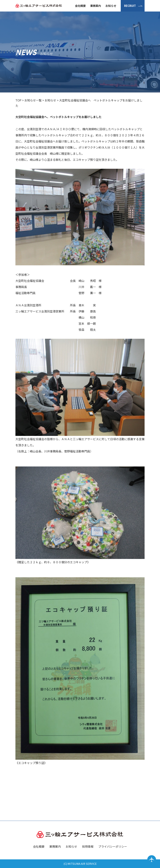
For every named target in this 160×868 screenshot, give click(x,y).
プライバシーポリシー (113, 846)
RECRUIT (130, 6)
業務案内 (96, 6)
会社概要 (80, 6)
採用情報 (88, 846)
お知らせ (111, 6)
